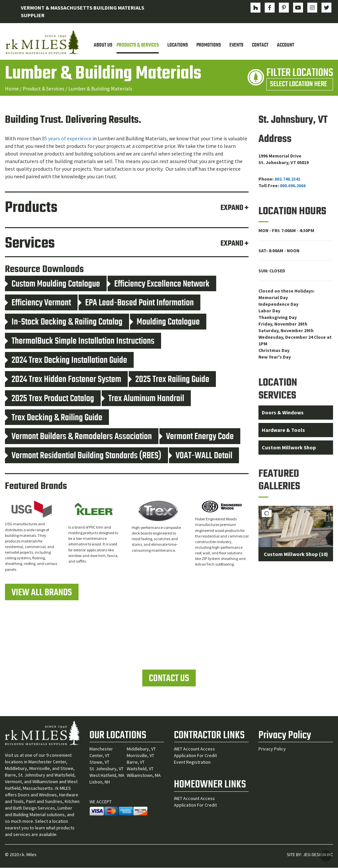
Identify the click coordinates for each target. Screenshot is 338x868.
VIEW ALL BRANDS (42, 593)
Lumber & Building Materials (100, 88)
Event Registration (192, 762)
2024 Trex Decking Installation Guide (66, 360)
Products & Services (138, 45)
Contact (260, 45)
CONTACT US (169, 679)
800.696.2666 (293, 186)
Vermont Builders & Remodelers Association (78, 437)
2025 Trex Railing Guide (169, 380)
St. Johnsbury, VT (106, 769)
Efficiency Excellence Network (159, 284)
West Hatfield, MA (107, 776)
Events (236, 45)
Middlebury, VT (141, 749)
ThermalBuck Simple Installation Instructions (80, 341)
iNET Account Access (194, 749)
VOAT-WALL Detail (201, 456)
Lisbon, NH (100, 782)
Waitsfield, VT (140, 769)
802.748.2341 (287, 179)
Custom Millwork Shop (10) (296, 554)
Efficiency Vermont (38, 303)
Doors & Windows (283, 413)
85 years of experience (67, 139)
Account (286, 45)
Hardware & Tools (283, 430)
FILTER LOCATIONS (300, 78)
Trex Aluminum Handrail (143, 399)
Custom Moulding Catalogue (52, 284)
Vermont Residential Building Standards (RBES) (83, 456)
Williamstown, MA (144, 776)
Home (12, 88)
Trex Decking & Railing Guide (54, 418)
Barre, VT (136, 762)
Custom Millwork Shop (289, 447)
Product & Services (44, 88)
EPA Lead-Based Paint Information (136, 303)
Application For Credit (195, 756)
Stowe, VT (99, 762)
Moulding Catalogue (165, 322)
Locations (178, 45)
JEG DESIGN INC (318, 855)
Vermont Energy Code (197, 437)
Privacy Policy (272, 749)
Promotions (209, 45)
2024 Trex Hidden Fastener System (63, 380)
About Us (103, 45)
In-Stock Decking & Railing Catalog (64, 322)
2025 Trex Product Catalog (50, 399)
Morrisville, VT (140, 756)
